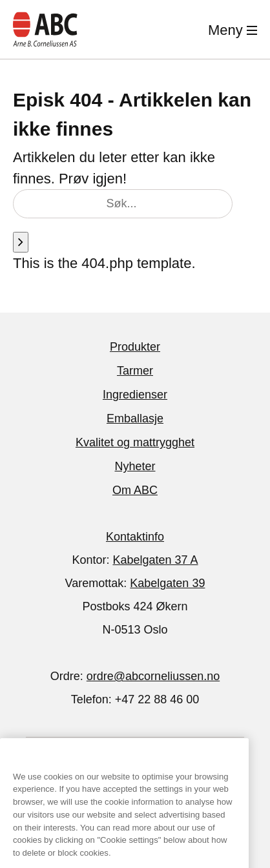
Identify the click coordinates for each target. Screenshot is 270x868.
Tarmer (135, 371)
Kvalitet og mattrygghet (135, 442)
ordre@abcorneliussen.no (153, 676)
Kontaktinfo (135, 537)
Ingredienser (135, 395)
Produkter (135, 347)
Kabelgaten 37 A (155, 560)
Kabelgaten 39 (167, 583)
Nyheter (135, 466)
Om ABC (135, 490)
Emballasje (135, 418)
